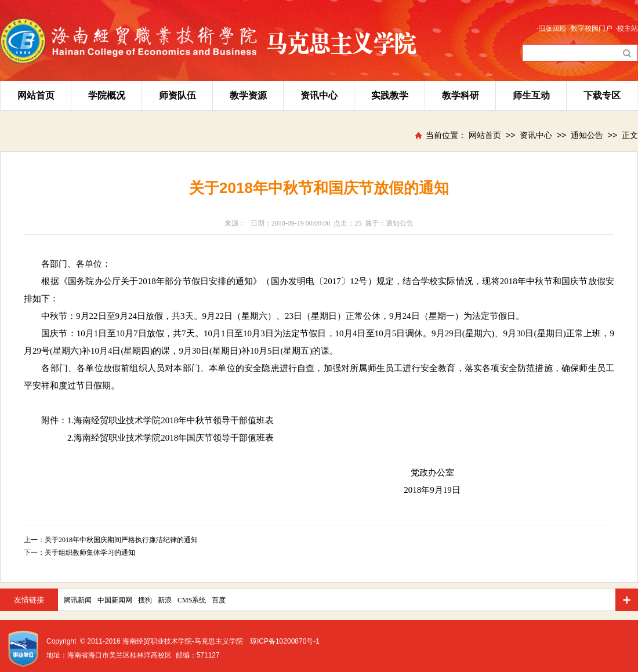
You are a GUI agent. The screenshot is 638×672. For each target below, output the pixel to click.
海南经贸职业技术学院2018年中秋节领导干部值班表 (174, 420)
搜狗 (145, 600)
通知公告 (587, 135)
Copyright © (66, 641)
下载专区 (602, 95)
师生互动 (531, 95)
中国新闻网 (115, 600)
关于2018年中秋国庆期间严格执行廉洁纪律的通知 (121, 540)
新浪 (165, 600)
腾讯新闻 (78, 600)
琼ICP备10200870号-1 (285, 641)
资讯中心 (319, 95)
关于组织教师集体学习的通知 (90, 553)
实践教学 (390, 95)
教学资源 (248, 95)
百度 (219, 600)
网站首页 (36, 95)
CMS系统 (192, 600)
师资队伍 (177, 95)
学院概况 (107, 95)
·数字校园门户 (591, 28)
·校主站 (627, 28)
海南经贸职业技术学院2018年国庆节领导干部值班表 (174, 438)
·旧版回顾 (551, 28)
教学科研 (461, 95)
